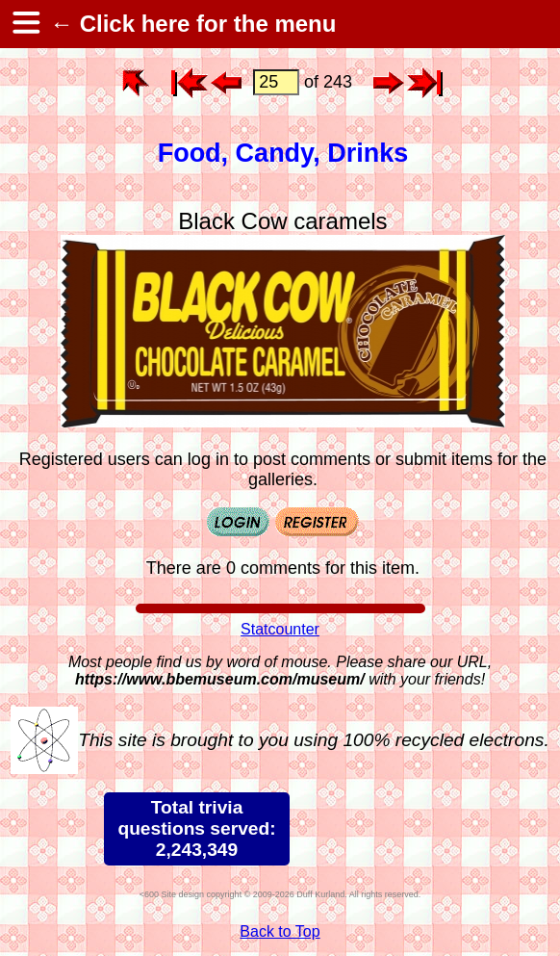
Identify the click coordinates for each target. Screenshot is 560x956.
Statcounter (280, 629)
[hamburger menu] (25, 24)
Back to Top (280, 931)
